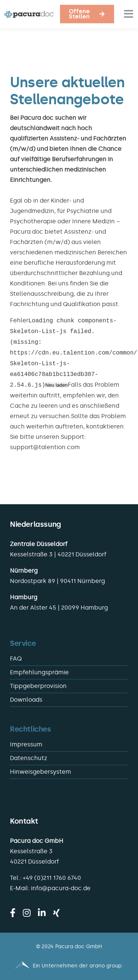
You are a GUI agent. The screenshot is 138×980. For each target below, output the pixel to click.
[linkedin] (42, 913)
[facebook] (13, 913)
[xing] (56, 913)
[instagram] (27, 913)
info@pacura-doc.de (61, 888)
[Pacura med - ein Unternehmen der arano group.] (69, 966)
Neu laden (56, 385)
